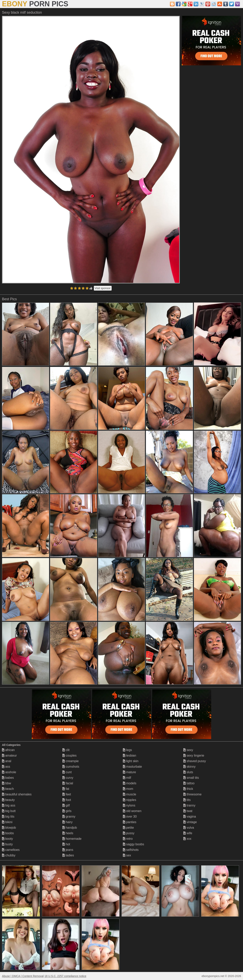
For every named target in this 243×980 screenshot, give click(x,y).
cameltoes (11, 850)
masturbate (132, 767)
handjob (70, 828)
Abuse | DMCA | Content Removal (23, 976)
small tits (191, 778)
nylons (129, 805)
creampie (71, 761)
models (130, 783)
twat (188, 811)
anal (7, 761)
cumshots (71, 767)
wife (188, 833)
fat (66, 789)
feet (67, 794)
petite (128, 828)
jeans (68, 850)
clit (66, 750)
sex (127, 855)
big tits (8, 817)
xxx (187, 839)
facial (68, 783)
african (8, 750)
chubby (9, 855)
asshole (9, 772)
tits (187, 800)
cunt (67, 772)
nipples (130, 800)
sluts (188, 772)
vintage (190, 822)
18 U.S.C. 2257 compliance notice (65, 976)
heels (68, 833)
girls (67, 811)
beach (8, 789)
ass (6, 767)
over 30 (130, 817)
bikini (7, 822)
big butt (9, 811)
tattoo (189, 783)
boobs (8, 833)
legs (127, 750)
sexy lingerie (194, 755)
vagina (190, 817)
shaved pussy (195, 761)
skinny (189, 767)
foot (67, 800)
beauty (8, 800)
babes (8, 778)
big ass (9, 805)
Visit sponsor (103, 288)
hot (66, 844)
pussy (129, 833)
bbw (7, 783)
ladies (68, 855)
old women (132, 811)
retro (128, 839)
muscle (130, 794)
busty (7, 844)
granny (69, 817)
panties (130, 822)
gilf (66, 805)
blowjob (9, 828)
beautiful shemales (17, 794)
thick (188, 789)
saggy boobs (133, 844)
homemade (72, 839)
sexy (188, 750)
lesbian (130, 755)
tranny (189, 805)
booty (8, 839)
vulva (189, 828)
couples (70, 755)
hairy (67, 822)
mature (129, 772)
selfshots (131, 850)
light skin (131, 761)
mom (128, 789)
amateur (9, 755)
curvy (68, 778)
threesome (192, 794)
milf (127, 778)
